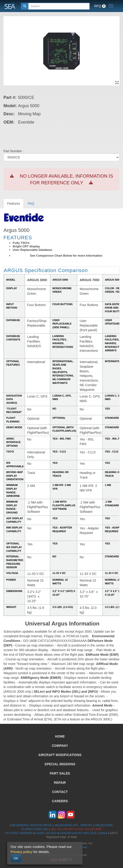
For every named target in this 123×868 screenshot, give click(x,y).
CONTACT (60, 792)
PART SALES (60, 773)
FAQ (31, 203)
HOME (60, 736)
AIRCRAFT (60, 755)
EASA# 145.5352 (46, 833)
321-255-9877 (66, 829)
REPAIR (60, 783)
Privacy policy (22, 852)
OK (16, 858)
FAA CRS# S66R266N (19, 833)
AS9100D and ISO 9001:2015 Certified (83, 833)
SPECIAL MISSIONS (60, 764)
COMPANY (60, 746)
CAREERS (60, 801)
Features (14, 203)
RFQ (100, 6)
